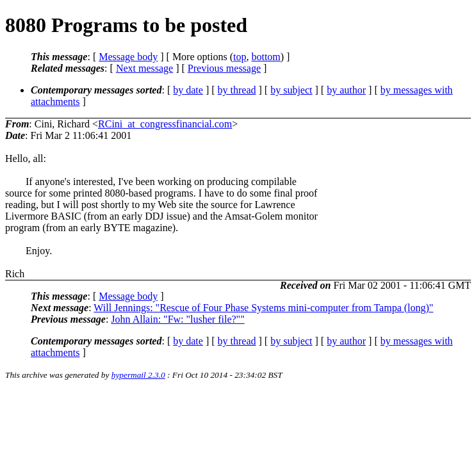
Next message (144, 68)
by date (188, 90)
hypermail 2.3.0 (138, 375)
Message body (128, 57)
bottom (266, 57)
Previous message (224, 68)
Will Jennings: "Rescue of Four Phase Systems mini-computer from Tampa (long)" (263, 308)
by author (346, 90)
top (240, 57)
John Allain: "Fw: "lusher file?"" (177, 319)
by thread (237, 90)
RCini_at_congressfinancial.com (165, 124)
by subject (291, 90)
